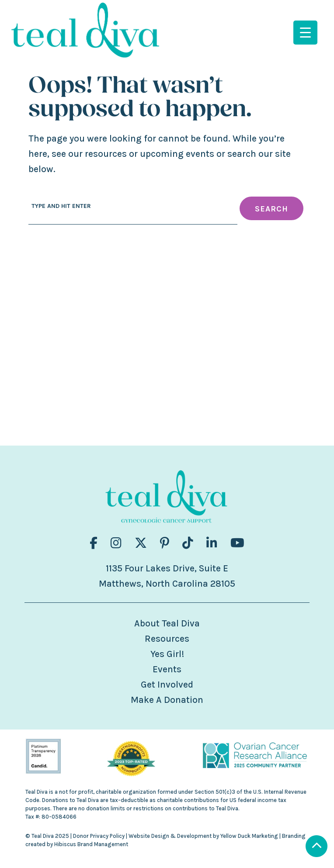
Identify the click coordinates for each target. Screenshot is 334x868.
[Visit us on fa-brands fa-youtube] (237, 543)
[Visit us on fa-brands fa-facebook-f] (94, 543)
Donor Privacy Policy (99, 836)
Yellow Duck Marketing (249, 836)
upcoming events (177, 154)
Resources (167, 639)
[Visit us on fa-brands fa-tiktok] (188, 543)
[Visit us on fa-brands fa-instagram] (116, 543)
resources (106, 154)
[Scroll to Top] (317, 847)
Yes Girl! (167, 654)
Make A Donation (167, 700)
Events (167, 669)
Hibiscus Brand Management (91, 844)
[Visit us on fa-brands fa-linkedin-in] (212, 543)
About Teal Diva (167, 623)
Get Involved (167, 685)
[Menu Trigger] (305, 33)
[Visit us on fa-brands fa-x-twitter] (141, 543)
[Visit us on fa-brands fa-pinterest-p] (165, 543)
